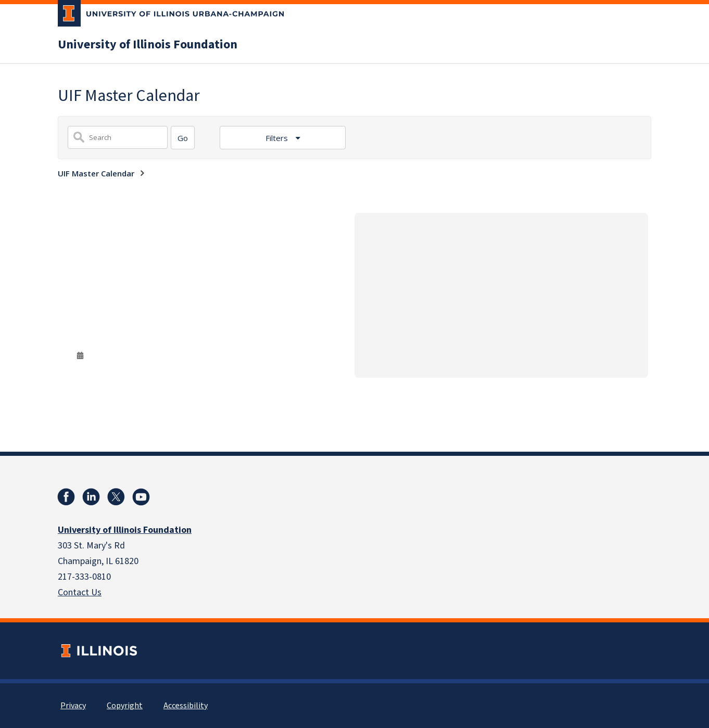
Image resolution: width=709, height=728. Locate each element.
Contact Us (80, 592)
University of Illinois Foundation (148, 45)
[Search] (183, 138)
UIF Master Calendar (96, 173)
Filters (278, 138)
